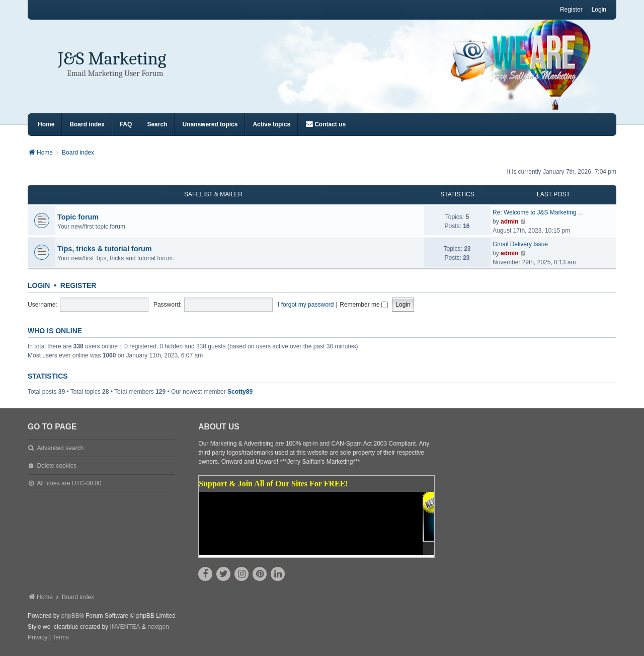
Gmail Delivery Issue (520, 244)
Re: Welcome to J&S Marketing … (538, 212)
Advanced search (60, 448)
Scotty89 (240, 392)
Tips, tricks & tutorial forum (105, 249)
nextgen (158, 627)
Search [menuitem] (157, 124)
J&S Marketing (112, 59)
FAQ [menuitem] (126, 124)
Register (78, 285)
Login (39, 285)
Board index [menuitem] (87, 124)
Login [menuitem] (599, 10)
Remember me (364, 305)
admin (509, 222)
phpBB (70, 616)
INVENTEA (125, 627)
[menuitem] (326, 125)
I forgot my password (306, 305)
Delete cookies (57, 466)
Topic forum (78, 217)
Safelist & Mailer (213, 194)
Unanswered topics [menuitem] (210, 124)
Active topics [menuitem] (271, 124)
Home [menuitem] (46, 124)
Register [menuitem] (571, 10)
